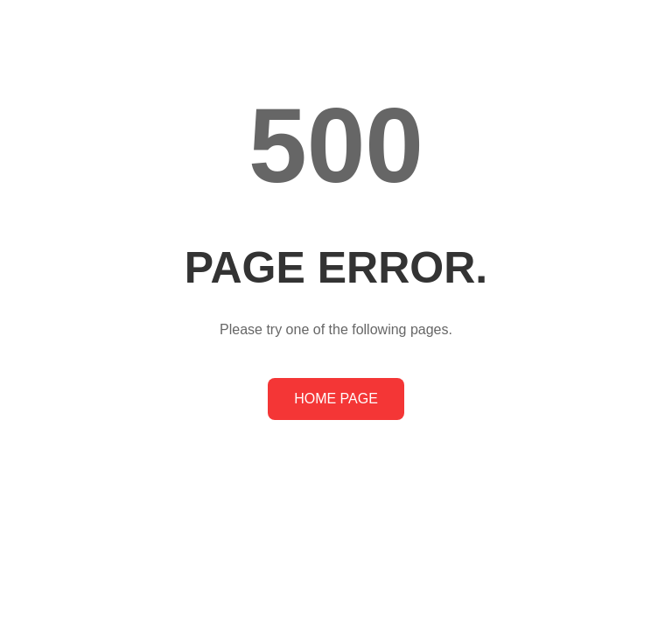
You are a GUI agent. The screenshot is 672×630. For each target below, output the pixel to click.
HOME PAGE (336, 399)
